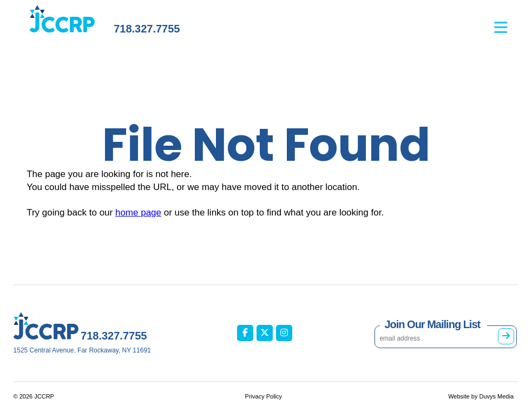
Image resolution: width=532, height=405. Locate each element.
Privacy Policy (264, 396)
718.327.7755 (147, 29)
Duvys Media (496, 396)
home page (138, 213)
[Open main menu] (506, 22)
